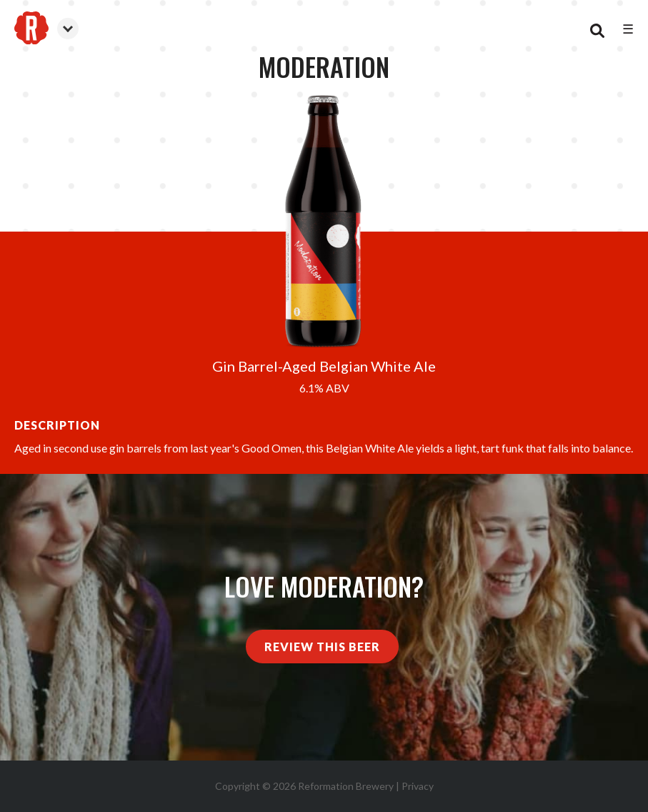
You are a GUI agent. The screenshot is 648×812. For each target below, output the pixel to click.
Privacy (418, 786)
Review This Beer (322, 647)
